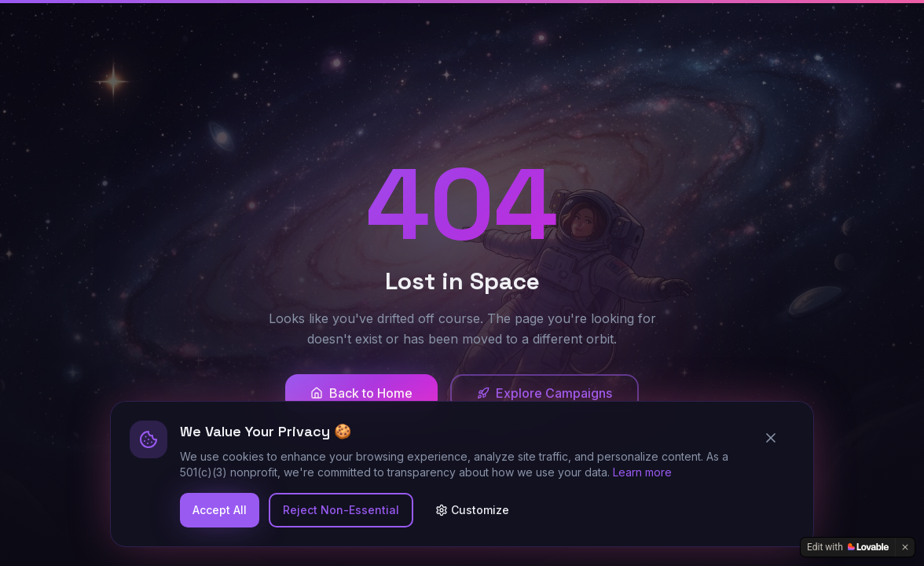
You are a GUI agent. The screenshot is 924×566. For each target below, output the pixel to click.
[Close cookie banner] (777, 438)
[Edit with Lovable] (848, 547)
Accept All (220, 510)
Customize (472, 510)
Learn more (642, 472)
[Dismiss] (905, 547)
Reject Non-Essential (341, 510)
